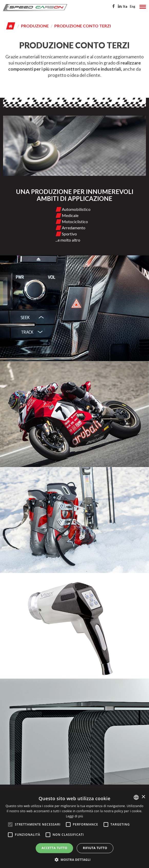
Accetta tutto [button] (54, 848)
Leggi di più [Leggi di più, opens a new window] (74, 816)
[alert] (74, 829)
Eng (133, 6)
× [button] (143, 797)
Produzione (35, 26)
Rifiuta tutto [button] (95, 848)
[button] (75, 859)
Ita (125, 6)
